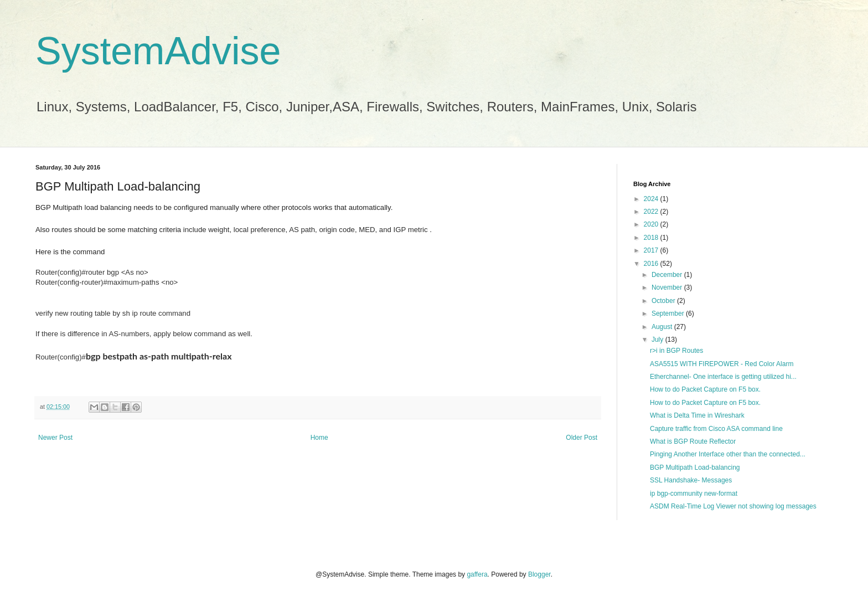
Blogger (539, 574)
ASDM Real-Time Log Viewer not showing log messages (733, 506)
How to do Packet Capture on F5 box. (705, 389)
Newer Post (55, 438)
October (664, 301)
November (668, 287)
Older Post (582, 438)
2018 (652, 238)
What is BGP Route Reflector (693, 441)
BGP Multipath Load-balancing (695, 467)
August (663, 327)
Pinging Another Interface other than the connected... (728, 454)
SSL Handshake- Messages (691, 480)
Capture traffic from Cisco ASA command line (716, 429)
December (668, 275)
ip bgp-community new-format (694, 494)
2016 (652, 264)
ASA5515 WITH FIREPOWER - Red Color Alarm (722, 364)
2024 (652, 199)
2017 (652, 250)
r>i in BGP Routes (676, 351)
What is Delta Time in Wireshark (697, 415)
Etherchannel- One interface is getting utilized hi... (723, 377)
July (658, 340)
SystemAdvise (158, 51)
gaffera (477, 574)
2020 (652, 224)
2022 (652, 212)
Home (319, 438)
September (669, 314)
